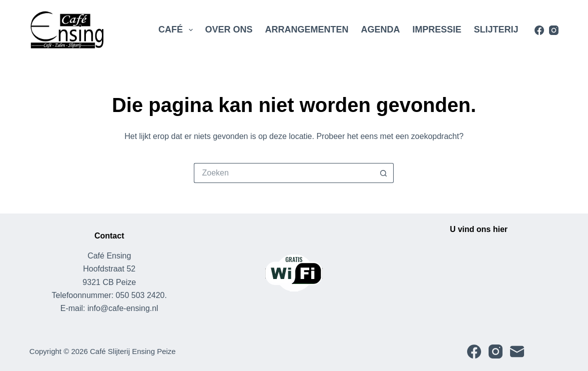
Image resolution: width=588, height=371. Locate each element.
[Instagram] (554, 30)
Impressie (437, 29)
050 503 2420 (140, 295)
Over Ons (229, 29)
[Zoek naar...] (284, 173)
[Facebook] (539, 30)
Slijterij (496, 29)
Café (178, 30)
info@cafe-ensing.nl (123, 308)
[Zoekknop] (384, 173)
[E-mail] (517, 351)
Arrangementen (307, 29)
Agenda (381, 29)
